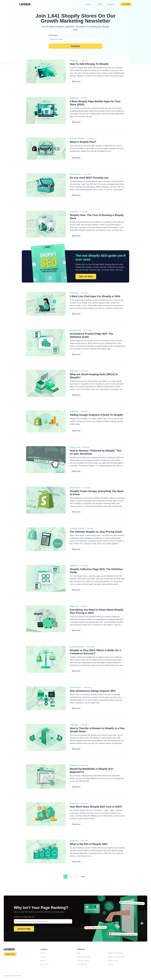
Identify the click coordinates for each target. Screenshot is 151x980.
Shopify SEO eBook (84, 957)
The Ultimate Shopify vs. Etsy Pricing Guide (96, 532)
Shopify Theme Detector (115, 953)
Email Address (53, 35)
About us (43, 953)
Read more (76, 81)
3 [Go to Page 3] (76, 877)
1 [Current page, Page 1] (66, 877)
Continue (76, 46)
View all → (111, 964)
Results (100, 4)
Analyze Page (24, 929)
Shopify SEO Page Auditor (116, 957)
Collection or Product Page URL (24, 917)
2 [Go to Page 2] (71, 877)
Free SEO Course (83, 961)
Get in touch (44, 964)
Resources (112, 4)
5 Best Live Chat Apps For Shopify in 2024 (95, 296)
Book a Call (10, 954)
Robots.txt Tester (113, 961)
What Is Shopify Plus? (83, 142)
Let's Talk (126, 4)
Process (43, 957)
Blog (79, 953)
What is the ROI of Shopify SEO (89, 844)
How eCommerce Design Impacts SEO (93, 691)
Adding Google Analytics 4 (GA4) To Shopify (96, 415)
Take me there (86, 276)
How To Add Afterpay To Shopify (89, 64)
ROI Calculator (82, 964)
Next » (83, 877)
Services (89, 4)
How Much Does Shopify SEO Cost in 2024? (96, 807)
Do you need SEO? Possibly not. (89, 178)
